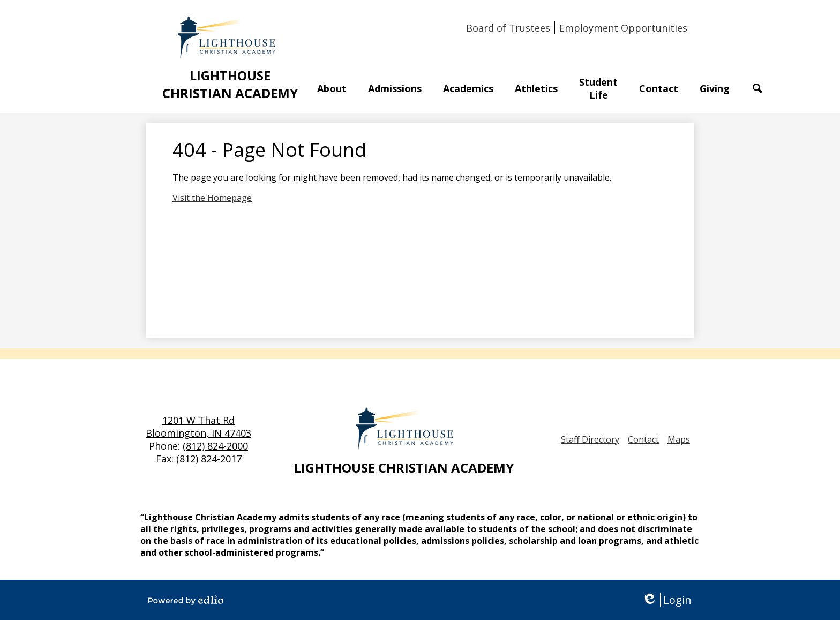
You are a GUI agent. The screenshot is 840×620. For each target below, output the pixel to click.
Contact (643, 439)
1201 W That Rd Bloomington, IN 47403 (198, 427)
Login (667, 600)
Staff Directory (590, 439)
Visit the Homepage (212, 198)
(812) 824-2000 (215, 446)
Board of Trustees (508, 28)
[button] (332, 88)
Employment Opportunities (623, 28)
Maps (679, 439)
